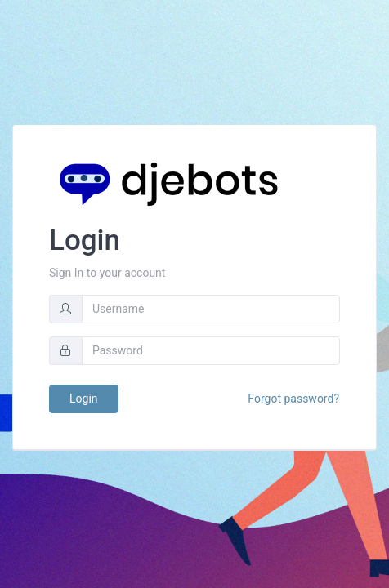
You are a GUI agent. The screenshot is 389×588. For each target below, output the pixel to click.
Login (84, 399)
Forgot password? (293, 399)
